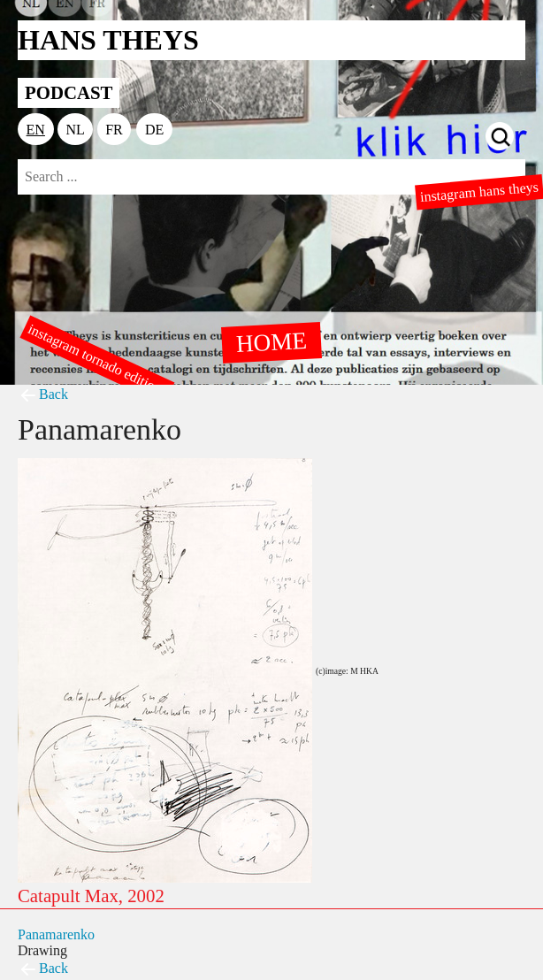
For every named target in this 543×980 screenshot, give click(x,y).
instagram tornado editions (97, 360)
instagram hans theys (479, 192)
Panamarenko (56, 934)
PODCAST (69, 92)
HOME (271, 341)
